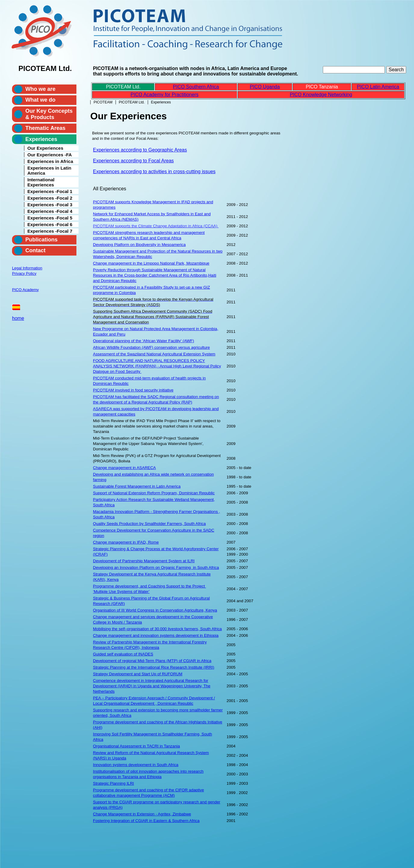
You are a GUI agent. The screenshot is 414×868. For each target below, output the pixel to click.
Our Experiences (45, 148)
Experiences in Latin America (49, 170)
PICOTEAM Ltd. (132, 102)
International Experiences (41, 182)
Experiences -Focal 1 (50, 191)
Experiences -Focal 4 (50, 211)
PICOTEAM (103, 102)
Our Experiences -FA (50, 155)
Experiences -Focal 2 (50, 198)
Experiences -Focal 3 (50, 205)
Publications (41, 240)
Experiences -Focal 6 (50, 224)
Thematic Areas (45, 128)
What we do (40, 100)
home (18, 318)
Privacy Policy (24, 273)
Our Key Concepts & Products (49, 114)
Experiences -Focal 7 (50, 231)
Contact (35, 250)
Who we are (40, 89)
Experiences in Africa (50, 161)
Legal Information (27, 268)
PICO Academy (25, 290)
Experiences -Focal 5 (50, 218)
